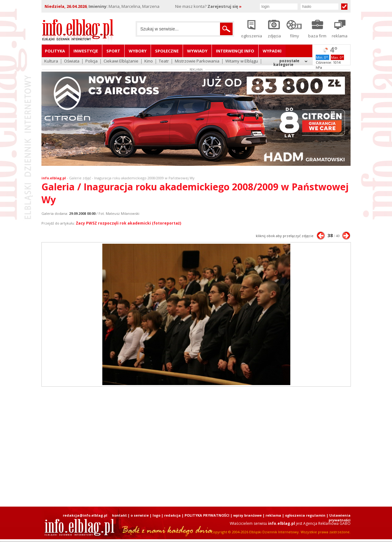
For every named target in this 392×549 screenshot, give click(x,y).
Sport (113, 51)
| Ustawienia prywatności (338, 518)
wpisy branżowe (247, 515)
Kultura (51, 61)
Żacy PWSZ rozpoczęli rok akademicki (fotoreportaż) (129, 223)
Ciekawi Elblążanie (121, 61)
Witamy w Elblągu (242, 61)
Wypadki (272, 51)
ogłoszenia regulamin (305, 515)
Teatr (164, 61)
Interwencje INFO (235, 51)
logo (156, 515)
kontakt (119, 515)
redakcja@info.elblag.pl (85, 515)
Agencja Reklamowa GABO (327, 523)
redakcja (172, 515)
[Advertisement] (196, 447)
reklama (273, 515)
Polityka (55, 51)
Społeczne (167, 51)
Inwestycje (86, 51)
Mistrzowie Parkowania (197, 61)
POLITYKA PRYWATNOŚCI (207, 515)
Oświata (72, 61)
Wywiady (197, 51)
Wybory (138, 51)
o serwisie (140, 515)
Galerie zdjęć (80, 178)
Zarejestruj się (225, 6)
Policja (91, 61)
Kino (149, 61)
